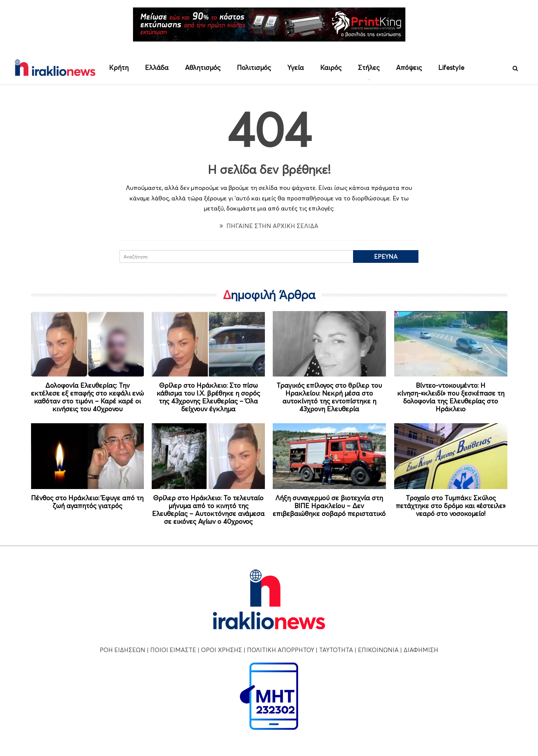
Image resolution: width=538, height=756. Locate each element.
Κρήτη (119, 67)
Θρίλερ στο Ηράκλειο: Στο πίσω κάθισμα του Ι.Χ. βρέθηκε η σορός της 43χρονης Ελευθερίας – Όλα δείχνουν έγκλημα (208, 397)
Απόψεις (409, 67)
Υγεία (296, 67)
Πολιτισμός (254, 67)
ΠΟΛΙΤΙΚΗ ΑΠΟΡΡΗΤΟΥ (281, 650)
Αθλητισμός (203, 67)
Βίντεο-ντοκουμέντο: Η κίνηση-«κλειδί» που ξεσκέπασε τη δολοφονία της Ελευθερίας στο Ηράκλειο (451, 397)
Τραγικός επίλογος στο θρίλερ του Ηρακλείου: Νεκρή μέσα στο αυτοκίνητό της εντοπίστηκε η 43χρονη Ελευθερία (329, 397)
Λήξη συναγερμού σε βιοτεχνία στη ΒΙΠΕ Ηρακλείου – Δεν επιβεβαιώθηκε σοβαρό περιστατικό (329, 506)
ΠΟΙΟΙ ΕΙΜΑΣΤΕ (173, 650)
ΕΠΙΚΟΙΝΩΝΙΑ (378, 650)
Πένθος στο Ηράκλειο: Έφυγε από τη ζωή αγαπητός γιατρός (87, 502)
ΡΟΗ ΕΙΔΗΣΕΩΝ (123, 650)
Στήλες (369, 67)
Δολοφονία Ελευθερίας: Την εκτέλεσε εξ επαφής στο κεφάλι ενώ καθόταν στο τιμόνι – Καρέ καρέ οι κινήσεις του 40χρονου (87, 397)
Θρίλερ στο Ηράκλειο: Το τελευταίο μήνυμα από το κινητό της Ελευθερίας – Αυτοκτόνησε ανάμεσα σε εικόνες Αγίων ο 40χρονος (208, 510)
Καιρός (331, 67)
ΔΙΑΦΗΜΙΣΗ (421, 650)
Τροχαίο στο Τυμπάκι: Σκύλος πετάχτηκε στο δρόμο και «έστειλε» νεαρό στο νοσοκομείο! (451, 506)
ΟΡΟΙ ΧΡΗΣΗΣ (222, 650)
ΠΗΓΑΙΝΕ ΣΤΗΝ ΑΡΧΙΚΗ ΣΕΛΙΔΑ (269, 226)
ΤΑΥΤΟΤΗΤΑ (336, 650)
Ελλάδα (157, 67)
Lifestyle (451, 67)
